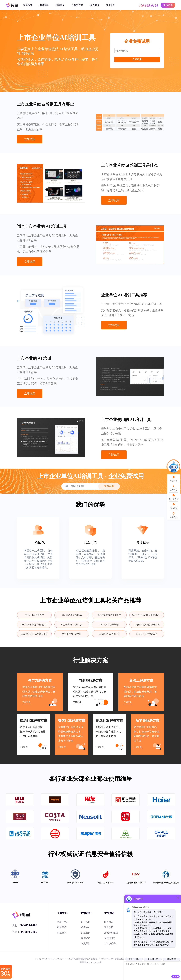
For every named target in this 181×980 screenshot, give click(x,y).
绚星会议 (62, 933)
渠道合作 (86, 933)
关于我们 (111, 5)
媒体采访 (86, 938)
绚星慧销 (60, 5)
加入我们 (86, 943)
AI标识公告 (110, 943)
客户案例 (95, 5)
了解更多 (26, 702)
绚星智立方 (77, 5)
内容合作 (86, 922)
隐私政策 (109, 927)
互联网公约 (110, 938)
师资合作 (86, 927)
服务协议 (109, 922)
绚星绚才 (28, 5)
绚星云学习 (63, 922)
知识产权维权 (111, 933)
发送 (174, 977)
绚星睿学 (44, 5)
